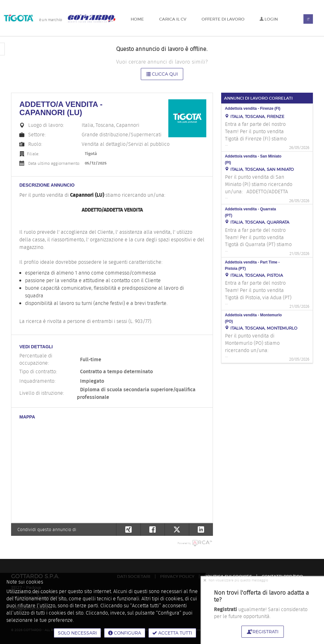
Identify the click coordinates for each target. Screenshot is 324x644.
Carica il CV (173, 19)
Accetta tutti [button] (172, 633)
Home (137, 19)
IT (308, 19)
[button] (201, 529)
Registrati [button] (263, 632)
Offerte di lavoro (223, 19)
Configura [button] (125, 633)
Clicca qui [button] (162, 74)
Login (269, 19)
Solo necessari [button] (77, 633)
